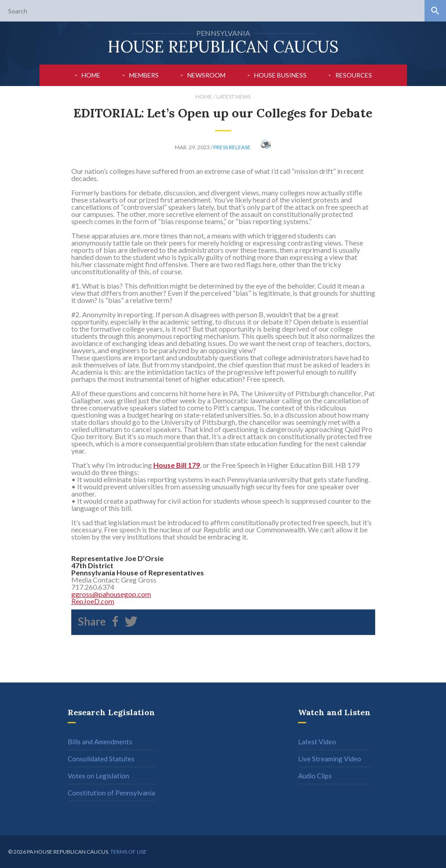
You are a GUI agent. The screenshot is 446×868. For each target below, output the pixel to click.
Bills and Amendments (100, 742)
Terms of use (128, 852)
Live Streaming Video (330, 759)
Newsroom (206, 75)
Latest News (234, 97)
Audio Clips (315, 776)
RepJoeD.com (93, 601)
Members (144, 75)
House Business (280, 75)
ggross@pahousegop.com (111, 594)
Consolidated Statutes (101, 759)
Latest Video (317, 742)
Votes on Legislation (98, 776)
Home (91, 75)
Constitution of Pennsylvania (111, 793)
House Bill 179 (177, 465)
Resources (354, 75)
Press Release (232, 147)
